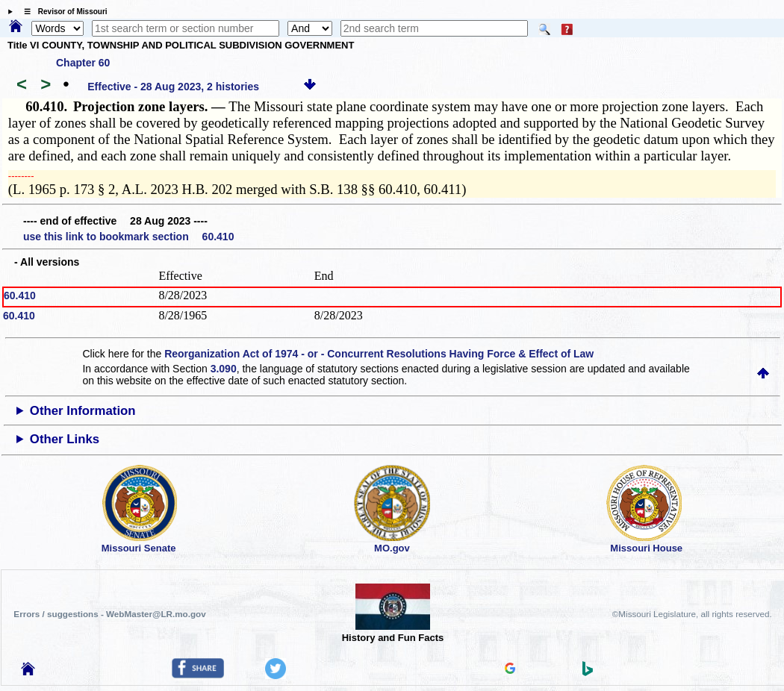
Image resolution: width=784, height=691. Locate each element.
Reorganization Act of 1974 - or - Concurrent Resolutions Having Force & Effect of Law (379, 354)
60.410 (20, 296)
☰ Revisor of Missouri (62, 12)
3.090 (224, 369)
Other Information (83, 411)
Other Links (65, 439)
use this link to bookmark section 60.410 (128, 237)
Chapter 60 (83, 63)
